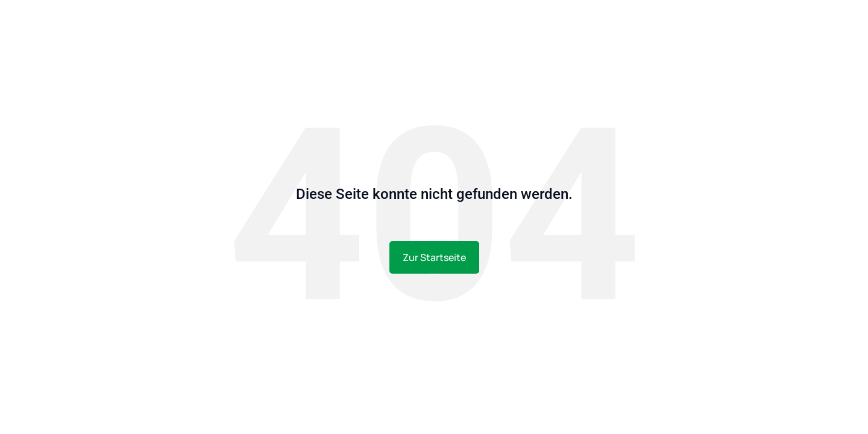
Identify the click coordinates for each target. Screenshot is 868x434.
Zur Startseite (434, 257)
